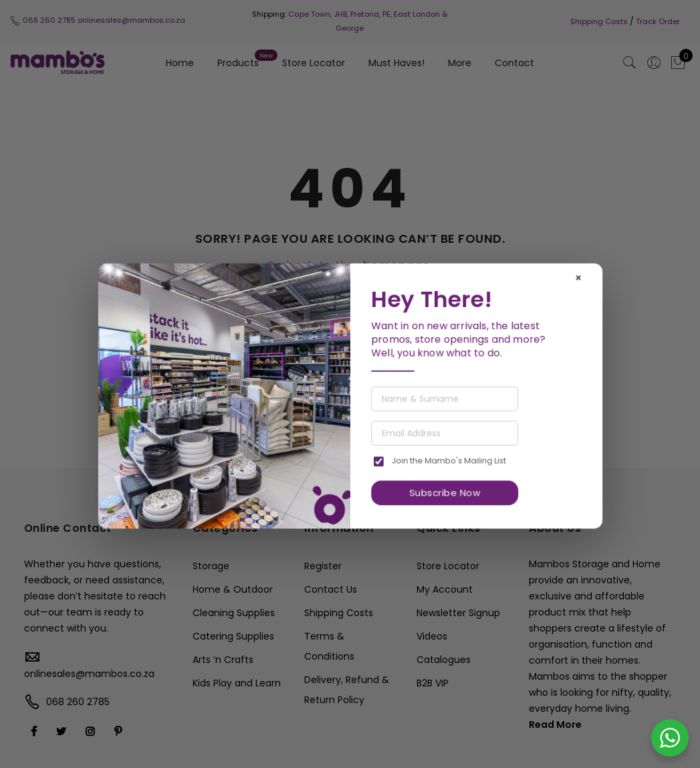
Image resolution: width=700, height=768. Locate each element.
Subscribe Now (445, 493)
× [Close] (578, 278)
